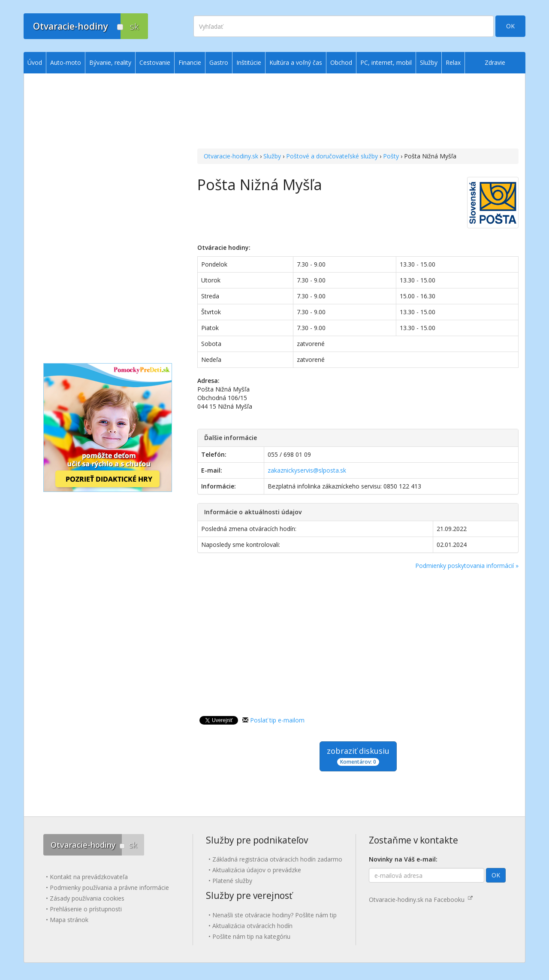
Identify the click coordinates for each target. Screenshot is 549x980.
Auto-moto (66, 62)
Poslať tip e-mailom (277, 720)
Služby (272, 156)
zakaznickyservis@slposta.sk (307, 470)
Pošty (391, 156)
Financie (190, 62)
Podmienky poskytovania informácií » (467, 566)
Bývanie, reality (110, 62)
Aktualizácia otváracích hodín (252, 926)
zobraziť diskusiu (358, 756)
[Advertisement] (358, 112)
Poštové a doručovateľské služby (332, 156)
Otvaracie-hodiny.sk (231, 156)
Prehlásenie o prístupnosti (86, 909)
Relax (453, 62)
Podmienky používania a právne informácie (109, 887)
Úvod (35, 62)
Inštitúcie (249, 62)
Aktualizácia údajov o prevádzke (257, 870)
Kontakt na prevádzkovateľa (89, 877)
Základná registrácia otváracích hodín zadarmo (277, 859)
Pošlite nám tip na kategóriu (251, 936)
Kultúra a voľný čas (296, 62)
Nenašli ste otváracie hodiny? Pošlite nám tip (274, 915)
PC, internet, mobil (386, 62)
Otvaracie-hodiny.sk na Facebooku (421, 900)
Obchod (341, 62)
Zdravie (495, 62)
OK (510, 26)
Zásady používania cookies (87, 898)
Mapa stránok (69, 920)
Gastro (219, 62)
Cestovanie (155, 62)
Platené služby (232, 881)
